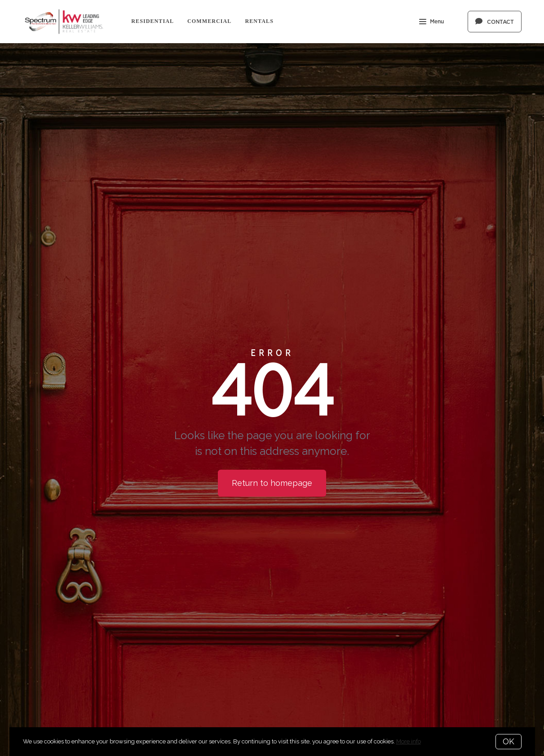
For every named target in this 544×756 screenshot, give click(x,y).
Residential (153, 21)
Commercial (209, 21)
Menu (431, 22)
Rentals (259, 21)
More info (409, 741)
